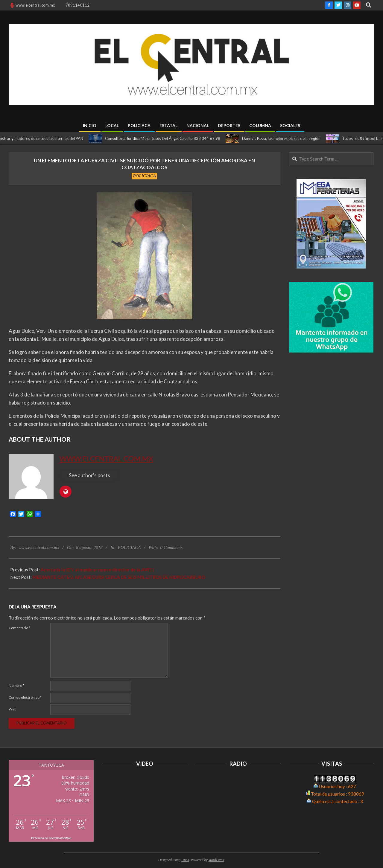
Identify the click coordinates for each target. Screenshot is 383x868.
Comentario (19, 628)
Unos (185, 860)
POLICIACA (144, 176)
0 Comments (172, 547)
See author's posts (89, 475)
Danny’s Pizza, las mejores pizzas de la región (285, 138)
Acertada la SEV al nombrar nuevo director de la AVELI (97, 570)
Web (12, 709)
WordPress (216, 860)
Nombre (16, 685)
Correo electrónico (25, 697)
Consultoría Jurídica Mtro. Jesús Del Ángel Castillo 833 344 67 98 (167, 138)
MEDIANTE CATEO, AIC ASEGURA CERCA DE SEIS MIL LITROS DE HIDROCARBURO (119, 577)
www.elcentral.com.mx (106, 459)
